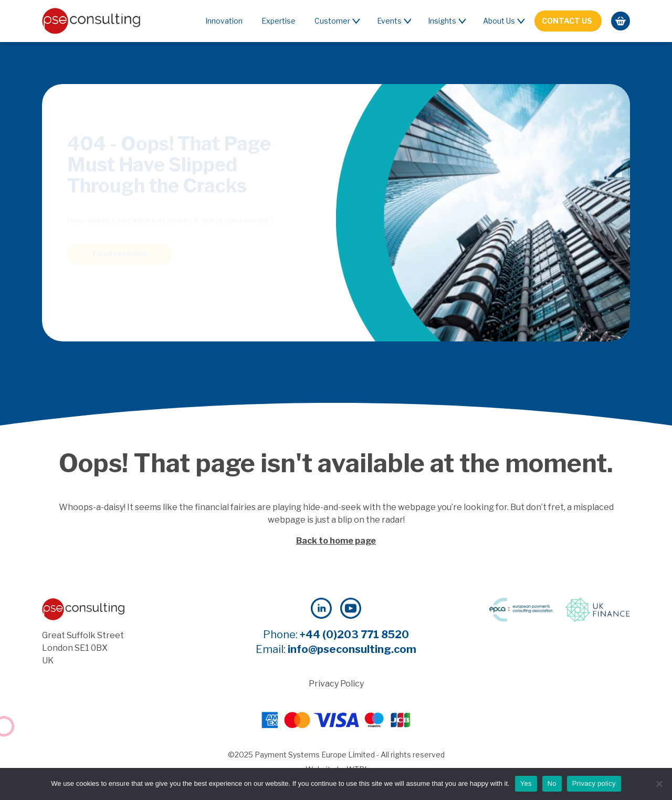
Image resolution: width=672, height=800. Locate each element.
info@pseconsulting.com (352, 649)
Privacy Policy (336, 684)
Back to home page (336, 541)
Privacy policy (594, 783)
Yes (526, 783)
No (552, 783)
